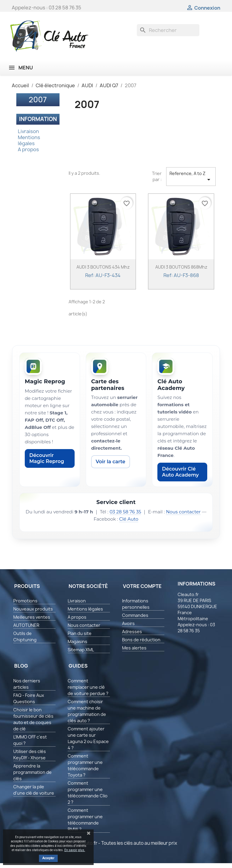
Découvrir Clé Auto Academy (180, 472)
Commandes (135, 615)
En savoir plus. (75, 850)
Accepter (48, 858)
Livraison (28, 131)
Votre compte (142, 586)
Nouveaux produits (33, 609)
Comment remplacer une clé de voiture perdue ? (88, 687)
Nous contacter (183, 512)
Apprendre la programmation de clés (32, 772)
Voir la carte (111, 462)
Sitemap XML (81, 650)
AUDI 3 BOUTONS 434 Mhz (103, 267)
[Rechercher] (168, 30)
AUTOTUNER (26, 625)
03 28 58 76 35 (126, 512)
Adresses (132, 632)
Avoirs (128, 623)
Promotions (25, 601)
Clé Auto (129, 519)
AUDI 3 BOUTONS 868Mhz (181, 267)
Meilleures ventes (32, 617)
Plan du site (80, 633)
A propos (28, 149)
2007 (38, 100)
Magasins (77, 641)
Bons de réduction (141, 640)
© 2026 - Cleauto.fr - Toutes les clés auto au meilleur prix (116, 843)
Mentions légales (29, 140)
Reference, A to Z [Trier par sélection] (191, 177)
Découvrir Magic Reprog (47, 458)
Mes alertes (134, 648)
